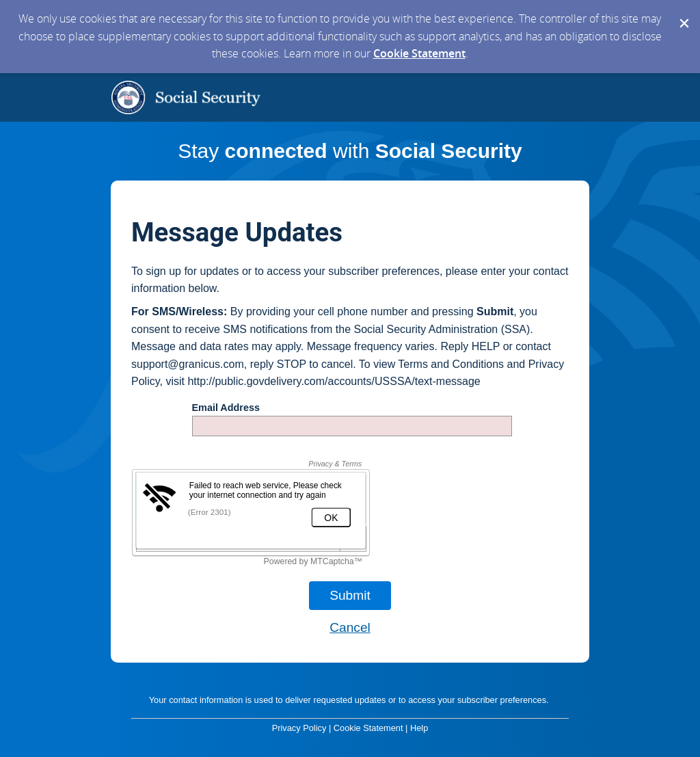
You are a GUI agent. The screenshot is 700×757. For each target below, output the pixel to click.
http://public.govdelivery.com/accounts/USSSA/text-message (334, 381)
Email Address (226, 408)
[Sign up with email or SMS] (350, 596)
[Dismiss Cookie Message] (683, 13)
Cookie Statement (419, 53)
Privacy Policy (299, 728)
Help (419, 728)
